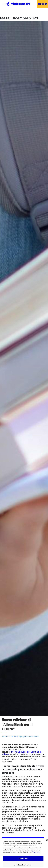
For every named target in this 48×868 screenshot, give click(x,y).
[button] (47, 840)
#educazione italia (10, 736)
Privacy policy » (36, 852)
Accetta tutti (23, 859)
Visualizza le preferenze (23, 865)
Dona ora (42, 4)
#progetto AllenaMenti (29, 736)
